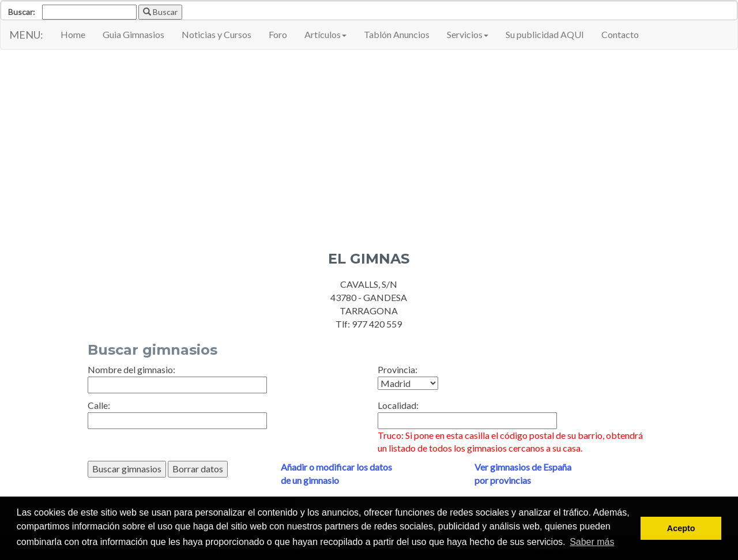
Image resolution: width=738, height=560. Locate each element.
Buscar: (22, 12)
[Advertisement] (369, 142)
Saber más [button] (592, 542)
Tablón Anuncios (397, 34)
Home (73, 34)
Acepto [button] (681, 528)
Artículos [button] (325, 34)
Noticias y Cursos (216, 34)
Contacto (620, 34)
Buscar (160, 12)
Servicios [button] (468, 34)
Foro (278, 34)
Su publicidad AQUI (545, 34)
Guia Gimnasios (133, 34)
